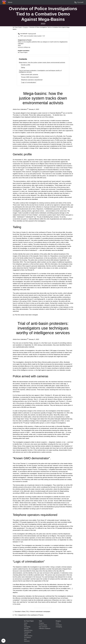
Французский (32, 34)
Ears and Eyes (43, 627)
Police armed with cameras (29, 74)
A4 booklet (30, 36)
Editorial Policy (28, 630)
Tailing (23, 67)
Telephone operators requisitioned (32, 80)
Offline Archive (28, 636)
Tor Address (27, 637)
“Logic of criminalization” (29, 82)
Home (26, 623)
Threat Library (43, 625)
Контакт (26, 628)
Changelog (27, 627)
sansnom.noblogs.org (24, 47)
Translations (28, 632)
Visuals (26, 634)
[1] (28, 109)
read (25, 36)
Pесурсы (26, 27)
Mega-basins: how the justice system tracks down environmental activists (42, 62)
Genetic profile (26, 65)
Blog (25, 625)
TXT (44, 36)
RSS (25, 639)
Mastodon (27, 641)
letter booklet (38, 36)
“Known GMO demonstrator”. (30, 77)
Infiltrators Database (45, 628)
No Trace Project (17, 27)
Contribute (59, 625)
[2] (62, 112)
